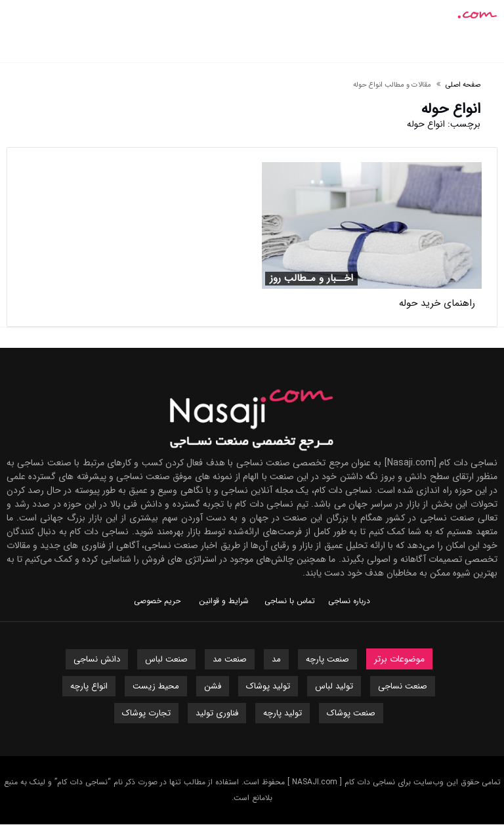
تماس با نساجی (290, 601)
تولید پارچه (283, 713)
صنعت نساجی (403, 686)
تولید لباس (334, 686)
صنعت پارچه (327, 659)
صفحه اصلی (463, 85)
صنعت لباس (166, 659)
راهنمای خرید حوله (437, 303)
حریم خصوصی (157, 601)
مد (276, 659)
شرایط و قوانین (224, 601)
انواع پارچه (89, 686)
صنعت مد (230, 659)
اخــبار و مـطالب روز (311, 279)
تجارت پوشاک (146, 713)
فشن (213, 686)
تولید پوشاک (268, 686)
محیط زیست (156, 686)
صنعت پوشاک (351, 713)
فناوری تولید (217, 713)
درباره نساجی (349, 601)
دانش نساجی (97, 659)
